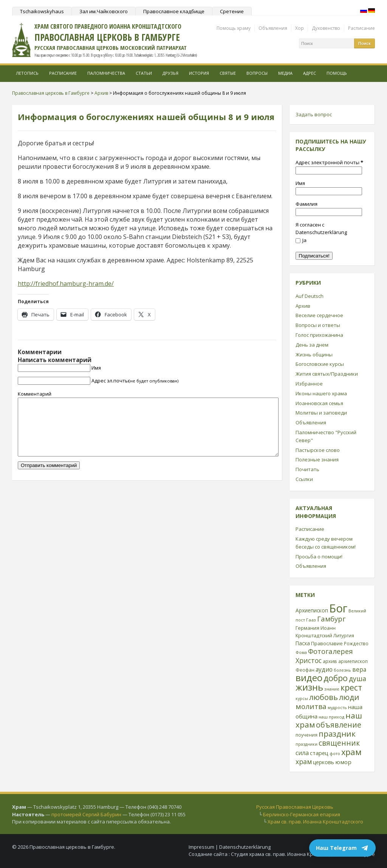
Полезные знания (317, 459)
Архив (303, 306)
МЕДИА (285, 73)
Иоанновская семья (319, 403)
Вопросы (257, 73)
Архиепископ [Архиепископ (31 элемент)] (312, 610)
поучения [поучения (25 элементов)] (307, 735)
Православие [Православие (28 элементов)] (327, 643)
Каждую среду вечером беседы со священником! (326, 543)
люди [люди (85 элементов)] (349, 697)
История (199, 73)
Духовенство (326, 28)
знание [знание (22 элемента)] (332, 689)
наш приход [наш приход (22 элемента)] (331, 717)
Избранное (309, 384)
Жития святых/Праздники (327, 374)
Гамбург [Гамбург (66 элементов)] (331, 619)
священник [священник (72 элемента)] (339, 743)
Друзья (170, 73)
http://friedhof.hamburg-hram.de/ (66, 284)
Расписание (361, 28)
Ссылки (304, 479)
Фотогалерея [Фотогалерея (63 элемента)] (330, 651)
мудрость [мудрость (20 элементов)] (337, 708)
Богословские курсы (320, 364)
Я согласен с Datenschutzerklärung (321, 229)
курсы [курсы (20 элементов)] (302, 698)
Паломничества (106, 73)
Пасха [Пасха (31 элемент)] (303, 643)
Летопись (27, 73)
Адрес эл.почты (135, 381)
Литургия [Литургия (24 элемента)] (344, 635)
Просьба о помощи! (319, 557)
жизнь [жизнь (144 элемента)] (309, 687)
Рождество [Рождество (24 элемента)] (356, 643)
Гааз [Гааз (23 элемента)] (311, 620)
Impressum (201, 847)
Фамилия (307, 204)
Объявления (273, 28)
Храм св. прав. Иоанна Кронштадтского (315, 822)
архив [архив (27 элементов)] (330, 661)
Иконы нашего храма (321, 393)
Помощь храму (234, 28)
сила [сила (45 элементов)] (302, 753)
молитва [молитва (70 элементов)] (311, 706)
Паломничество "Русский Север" (326, 436)
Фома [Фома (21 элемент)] (301, 652)
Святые (228, 73)
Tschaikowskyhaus (42, 11)
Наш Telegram (342, 848)
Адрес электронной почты (329, 162)
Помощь (337, 73)
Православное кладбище (174, 11)
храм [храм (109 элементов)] (351, 752)
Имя (96, 368)
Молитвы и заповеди (321, 413)
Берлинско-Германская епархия (302, 814)
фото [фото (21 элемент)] (335, 753)
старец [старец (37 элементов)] (319, 753)
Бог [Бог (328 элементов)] (338, 608)
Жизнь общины (314, 355)
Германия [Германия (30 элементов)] (307, 628)
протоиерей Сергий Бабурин (86, 814)
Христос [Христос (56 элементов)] (309, 660)
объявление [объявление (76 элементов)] (339, 725)
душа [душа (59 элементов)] (358, 678)
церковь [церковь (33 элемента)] (324, 762)
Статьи (144, 73)
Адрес (310, 73)
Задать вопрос (314, 114)
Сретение (232, 11)
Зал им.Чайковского (104, 11)
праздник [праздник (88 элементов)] (337, 734)
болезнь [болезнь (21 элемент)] (342, 670)
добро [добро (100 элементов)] (336, 678)
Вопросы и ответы (318, 325)
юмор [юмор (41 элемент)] (343, 762)
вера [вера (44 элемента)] (359, 669)
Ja (301, 240)
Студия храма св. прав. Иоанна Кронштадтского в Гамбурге (303, 854)
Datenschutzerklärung (245, 847)
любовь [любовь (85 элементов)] (324, 697)
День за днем (312, 345)
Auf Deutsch (310, 296)
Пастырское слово (318, 450)
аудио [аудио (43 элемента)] (324, 669)
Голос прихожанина (319, 335)
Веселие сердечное (319, 315)
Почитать (307, 469)
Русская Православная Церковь (295, 807)
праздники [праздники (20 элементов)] (307, 744)
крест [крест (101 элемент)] (351, 687)
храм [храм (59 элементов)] (304, 762)
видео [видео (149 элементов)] (309, 678)
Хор (300, 28)
